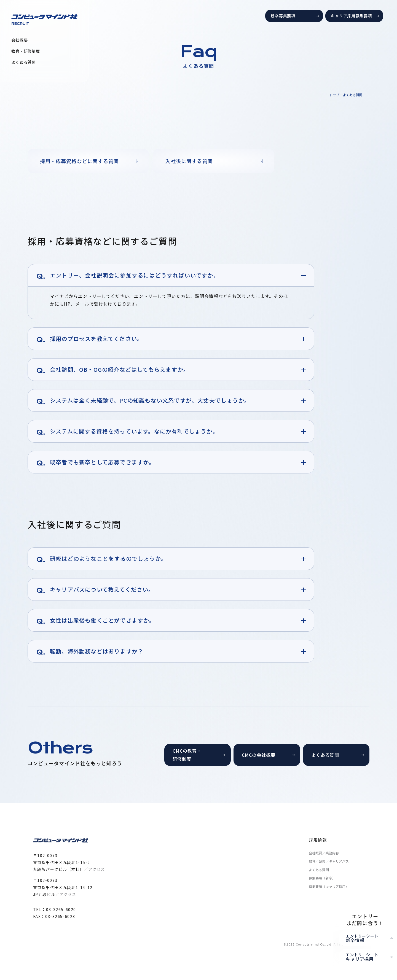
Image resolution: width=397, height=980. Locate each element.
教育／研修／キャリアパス (329, 861)
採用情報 (318, 840)
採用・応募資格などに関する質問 (79, 161)
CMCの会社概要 (259, 755)
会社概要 (19, 40)
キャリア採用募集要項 (351, 16)
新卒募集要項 (283, 16)
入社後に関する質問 (189, 161)
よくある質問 (24, 62)
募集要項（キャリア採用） (329, 886)
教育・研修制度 (26, 51)
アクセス (97, 869)
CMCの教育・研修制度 (187, 755)
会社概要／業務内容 (324, 853)
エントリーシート (371, 938)
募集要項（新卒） (322, 878)
